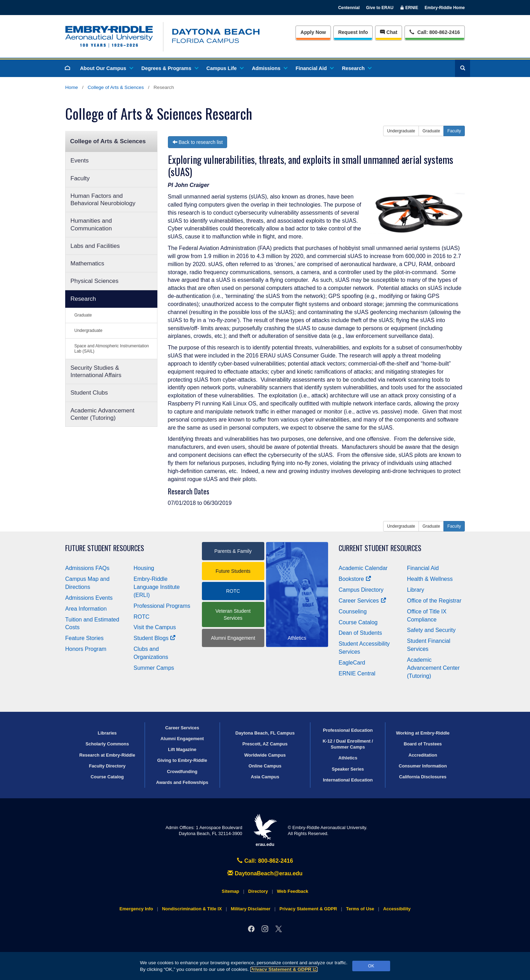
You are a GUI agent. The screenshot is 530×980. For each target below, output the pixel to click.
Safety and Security (431, 630)
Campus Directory (361, 590)
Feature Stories (84, 638)
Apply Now (313, 32)
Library (416, 590)
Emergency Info (136, 909)
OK (371, 966)
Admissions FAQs (87, 568)
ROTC (141, 617)
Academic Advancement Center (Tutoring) (102, 414)
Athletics (348, 758)
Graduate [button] (431, 131)
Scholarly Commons (107, 744)
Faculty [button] (454, 131)
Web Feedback (293, 891)
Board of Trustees (423, 744)
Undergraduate (88, 331)
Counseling (353, 611)
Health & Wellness (430, 579)
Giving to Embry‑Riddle (182, 760)
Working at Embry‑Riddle (423, 733)
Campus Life (225, 68)
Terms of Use (360, 909)
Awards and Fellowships (182, 782)
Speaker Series (348, 769)
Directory (258, 891)
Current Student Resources (380, 548)
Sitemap (231, 891)
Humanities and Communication (91, 224)
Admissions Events (89, 598)
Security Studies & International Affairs (96, 371)
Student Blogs (155, 638)
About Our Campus (106, 68)
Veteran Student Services (233, 614)
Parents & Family (233, 551)
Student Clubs (89, 393)
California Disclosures (423, 777)
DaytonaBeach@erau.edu (265, 873)
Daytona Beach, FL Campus (265, 733)
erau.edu (265, 830)
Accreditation (423, 755)
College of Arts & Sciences (116, 87)
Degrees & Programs (169, 68)
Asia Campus (265, 777)
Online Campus (265, 766)
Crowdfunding (182, 772)
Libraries (107, 733)
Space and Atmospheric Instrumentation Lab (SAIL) (112, 349)
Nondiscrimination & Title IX (192, 909)
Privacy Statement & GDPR (284, 969)
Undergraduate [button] (401, 131)
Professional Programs (162, 606)
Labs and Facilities (95, 246)
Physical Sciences (94, 281)
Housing (144, 568)
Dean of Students (360, 633)
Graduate (83, 315)
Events (80, 161)
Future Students (233, 571)
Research (356, 68)
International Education (348, 780)
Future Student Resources (105, 548)
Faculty (80, 178)
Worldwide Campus (265, 755)
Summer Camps (154, 668)
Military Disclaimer (250, 909)
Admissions (269, 68)
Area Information (86, 609)
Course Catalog (358, 622)
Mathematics (87, 263)
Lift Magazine (182, 749)
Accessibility (397, 909)
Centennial (349, 8)
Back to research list (198, 142)
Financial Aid (314, 68)
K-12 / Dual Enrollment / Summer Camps (348, 744)
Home (72, 87)
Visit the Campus (155, 627)
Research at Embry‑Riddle (107, 755)
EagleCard (352, 663)
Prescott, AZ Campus (265, 744)
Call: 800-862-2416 (265, 861)
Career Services (362, 601)
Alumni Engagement (233, 638)
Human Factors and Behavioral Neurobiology (103, 200)
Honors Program (86, 649)
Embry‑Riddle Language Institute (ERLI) (157, 587)
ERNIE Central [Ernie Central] (357, 673)
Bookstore (355, 579)
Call (434, 32)
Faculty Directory (107, 766)
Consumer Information (423, 766)
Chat (389, 32)
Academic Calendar (363, 568)
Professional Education (348, 730)
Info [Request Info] (353, 32)
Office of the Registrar (434, 601)
